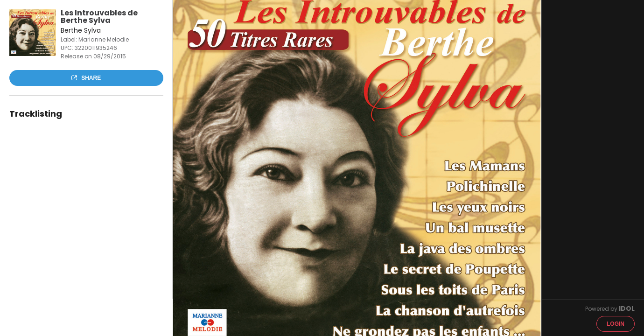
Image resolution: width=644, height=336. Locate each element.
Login (616, 324)
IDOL (627, 308)
